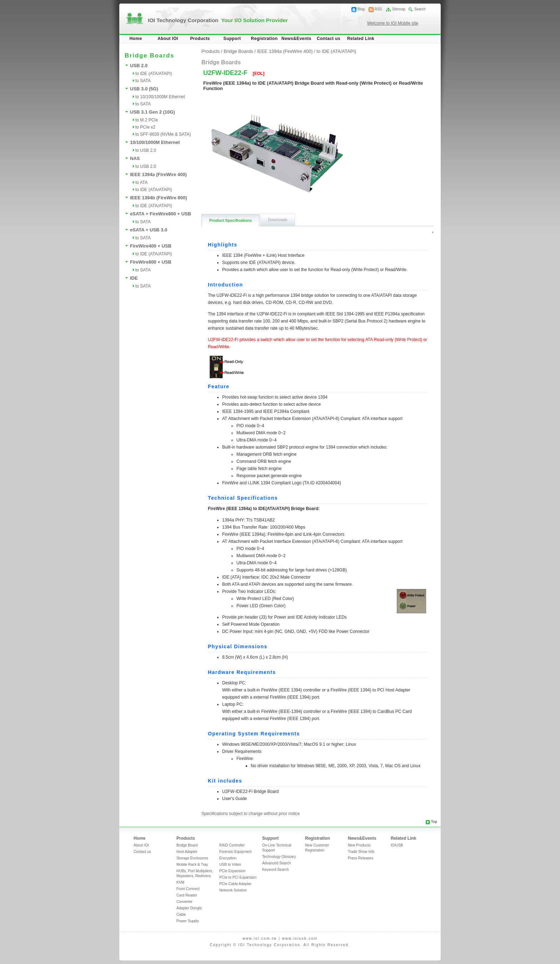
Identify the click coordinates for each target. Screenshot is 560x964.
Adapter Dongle (189, 908)
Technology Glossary (279, 857)
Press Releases (361, 858)
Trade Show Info (361, 852)
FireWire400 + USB (151, 246)
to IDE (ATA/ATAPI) (154, 74)
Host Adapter (187, 852)
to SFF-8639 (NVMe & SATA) (163, 134)
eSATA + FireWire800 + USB (161, 214)
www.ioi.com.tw (260, 938)
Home (136, 39)
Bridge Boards (238, 51)
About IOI (168, 39)
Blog (361, 9)
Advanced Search (276, 863)
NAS (135, 158)
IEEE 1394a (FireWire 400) (158, 174)
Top (434, 822)
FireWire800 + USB (151, 262)
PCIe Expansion (232, 871)
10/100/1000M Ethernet (155, 142)
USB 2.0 (139, 66)
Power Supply (188, 921)
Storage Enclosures (192, 858)
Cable (181, 915)
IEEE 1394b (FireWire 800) (159, 198)
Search (420, 9)
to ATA (141, 183)
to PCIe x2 (145, 127)
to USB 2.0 (146, 150)
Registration (264, 39)
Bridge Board (187, 845)
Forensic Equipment (236, 852)
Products (200, 39)
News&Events (296, 39)
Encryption (228, 858)
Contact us (329, 39)
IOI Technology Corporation (218, 20)
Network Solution (233, 890)
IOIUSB (397, 845)
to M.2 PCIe (147, 120)
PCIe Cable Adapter (235, 884)
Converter (184, 902)
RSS (378, 9)
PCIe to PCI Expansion (238, 877)
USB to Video (230, 865)
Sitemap (399, 9)
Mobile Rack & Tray (192, 865)
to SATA (143, 81)
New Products (359, 845)
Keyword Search (276, 870)
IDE (134, 278)
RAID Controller (232, 845)
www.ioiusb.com (300, 938)
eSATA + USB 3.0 (149, 230)
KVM (180, 882)
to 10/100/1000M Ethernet (160, 97)
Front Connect (188, 889)
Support (232, 39)
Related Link (361, 39)
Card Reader (187, 895)
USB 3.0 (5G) (144, 89)
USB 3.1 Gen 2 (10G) (152, 112)
